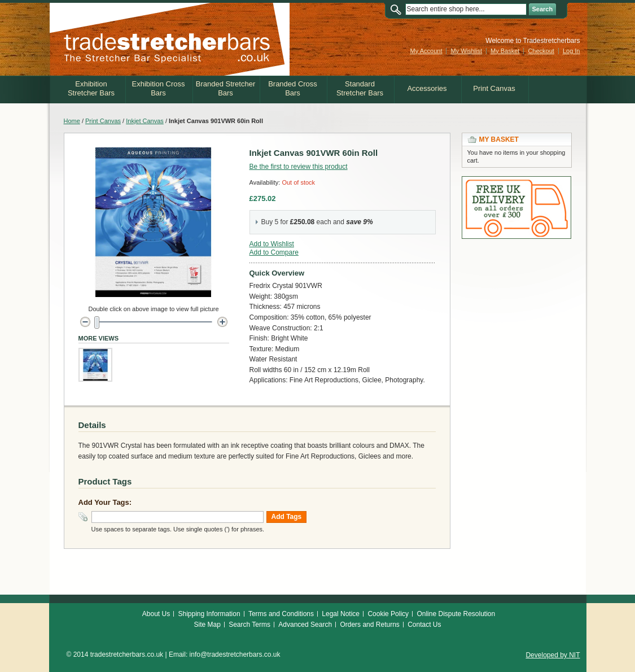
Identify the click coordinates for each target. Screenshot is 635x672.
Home (72, 121)
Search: (398, 9)
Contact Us (424, 625)
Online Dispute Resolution (456, 614)
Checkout (541, 51)
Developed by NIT (553, 655)
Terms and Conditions (281, 614)
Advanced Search (305, 625)
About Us (156, 614)
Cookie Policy (388, 614)
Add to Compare (274, 252)
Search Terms (249, 625)
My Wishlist (466, 51)
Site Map (207, 625)
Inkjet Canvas (145, 121)
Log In (571, 51)
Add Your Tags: (105, 502)
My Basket (505, 51)
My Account (426, 51)
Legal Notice (341, 614)
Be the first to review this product (299, 167)
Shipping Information (209, 614)
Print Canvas (103, 121)
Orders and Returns (369, 625)
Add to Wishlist (272, 244)
